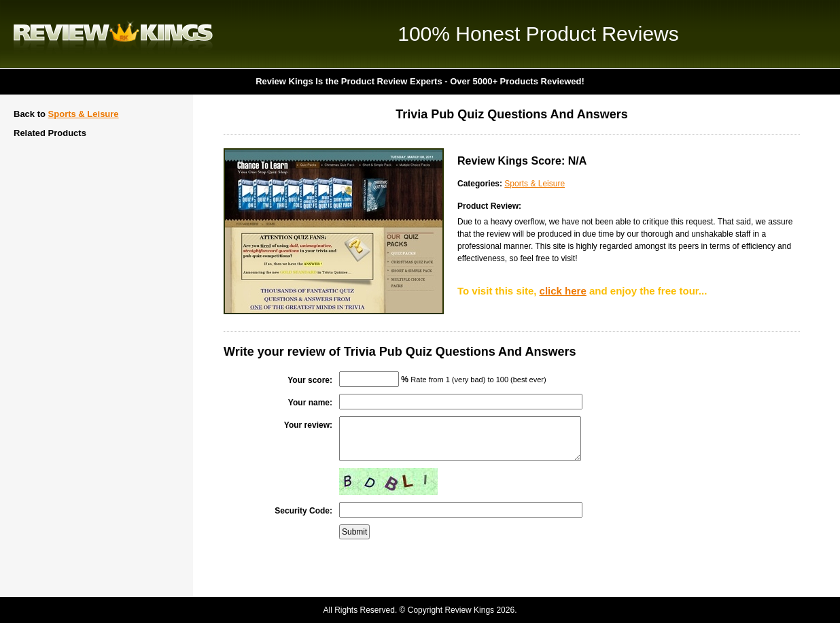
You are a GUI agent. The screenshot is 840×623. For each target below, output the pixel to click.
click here (563, 291)
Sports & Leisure (84, 114)
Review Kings (113, 34)
